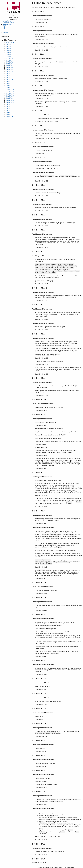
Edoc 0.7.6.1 (10, 104)
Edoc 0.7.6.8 (10, 90)
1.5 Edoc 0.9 (37, 86)
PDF (4, 26)
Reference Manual (9, 23)
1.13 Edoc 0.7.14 (39, 230)
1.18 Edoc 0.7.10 (39, 378)
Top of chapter (10, 42)
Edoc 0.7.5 (9, 108)
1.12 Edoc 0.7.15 (39, 215)
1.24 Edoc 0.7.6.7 (39, 598)
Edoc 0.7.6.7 (10, 92)
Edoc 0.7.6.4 (10, 98)
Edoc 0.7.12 (9, 75)
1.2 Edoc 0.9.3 (38, 26)
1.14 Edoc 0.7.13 (39, 252)
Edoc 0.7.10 (9, 80)
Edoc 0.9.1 (9, 51)
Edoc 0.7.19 (9, 59)
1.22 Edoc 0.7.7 (38, 511)
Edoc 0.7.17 (9, 63)
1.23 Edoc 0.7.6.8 (39, 583)
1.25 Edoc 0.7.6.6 (39, 614)
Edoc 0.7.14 (9, 69)
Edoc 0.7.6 (9, 106)
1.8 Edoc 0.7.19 (38, 142)
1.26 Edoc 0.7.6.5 (39, 660)
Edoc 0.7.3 (9, 110)
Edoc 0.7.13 (9, 71)
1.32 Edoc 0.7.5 (38, 755)
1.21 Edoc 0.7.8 (38, 473)
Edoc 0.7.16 (9, 65)
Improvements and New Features (43, 43)
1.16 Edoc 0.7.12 (39, 305)
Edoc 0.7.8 (9, 86)
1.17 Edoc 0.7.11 (39, 334)
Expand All (5, 31)
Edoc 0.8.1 (9, 55)
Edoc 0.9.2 (9, 49)
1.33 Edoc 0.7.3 (38, 770)
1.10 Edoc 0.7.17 (39, 185)
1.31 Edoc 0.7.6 (38, 740)
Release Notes (8, 24)
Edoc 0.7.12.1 (10, 73)
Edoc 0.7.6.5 (10, 96)
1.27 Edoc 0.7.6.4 (39, 679)
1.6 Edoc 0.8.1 (38, 111)
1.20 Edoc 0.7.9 (38, 415)
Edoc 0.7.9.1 (10, 82)
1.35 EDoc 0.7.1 (38, 844)
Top (4, 28)
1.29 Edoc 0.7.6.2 (39, 709)
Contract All (6, 33)
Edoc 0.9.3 (9, 47)
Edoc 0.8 (8, 57)
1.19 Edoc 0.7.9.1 (39, 400)
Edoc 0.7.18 (9, 61)
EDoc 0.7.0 (9, 117)
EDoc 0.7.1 (9, 115)
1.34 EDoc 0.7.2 (38, 792)
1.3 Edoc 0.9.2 (38, 54)
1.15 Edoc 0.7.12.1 (39, 288)
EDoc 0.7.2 (9, 112)
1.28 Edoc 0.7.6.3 (39, 694)
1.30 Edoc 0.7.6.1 (39, 724)
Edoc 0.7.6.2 (10, 102)
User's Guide (7, 21)
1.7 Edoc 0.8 (37, 126)
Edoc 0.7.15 (9, 67)
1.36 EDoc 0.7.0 (38, 859)
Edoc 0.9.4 (9, 44)
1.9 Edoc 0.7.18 (38, 157)
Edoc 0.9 (8, 53)
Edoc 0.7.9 (9, 84)
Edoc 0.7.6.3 (10, 100)
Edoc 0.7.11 (9, 77)
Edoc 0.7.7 (9, 88)
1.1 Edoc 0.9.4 (38, 12)
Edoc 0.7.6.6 (10, 94)
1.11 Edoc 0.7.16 (39, 200)
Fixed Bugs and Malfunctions (42, 16)
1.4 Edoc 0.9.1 (38, 71)
